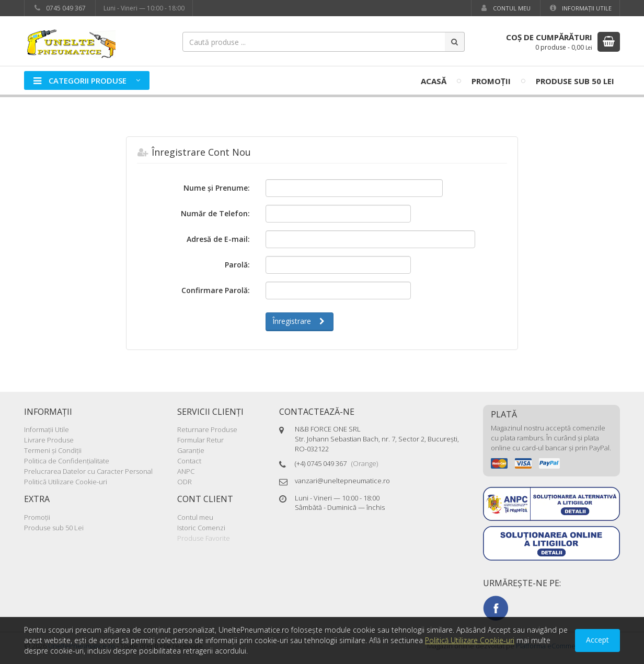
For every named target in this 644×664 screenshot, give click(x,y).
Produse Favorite (204, 538)
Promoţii (491, 81)
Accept (597, 640)
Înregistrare (300, 321)
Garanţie (191, 450)
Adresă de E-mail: (218, 239)
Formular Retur (200, 440)
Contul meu (505, 8)
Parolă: (237, 265)
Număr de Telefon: (215, 213)
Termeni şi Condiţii (53, 450)
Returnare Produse (207, 429)
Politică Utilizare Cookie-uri (66, 482)
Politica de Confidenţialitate (67, 461)
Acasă (434, 81)
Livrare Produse (49, 440)
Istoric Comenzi (201, 528)
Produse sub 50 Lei (575, 81)
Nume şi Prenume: (217, 188)
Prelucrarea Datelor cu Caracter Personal (88, 471)
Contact (189, 461)
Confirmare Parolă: (216, 290)
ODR (185, 482)
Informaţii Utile (580, 8)
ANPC (186, 471)
